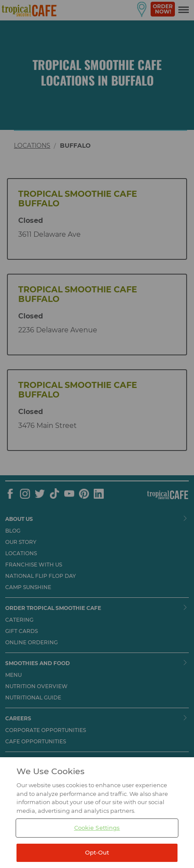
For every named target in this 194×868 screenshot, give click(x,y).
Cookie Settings (97, 839)
